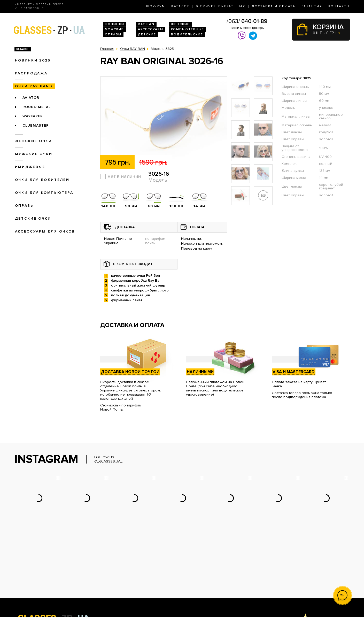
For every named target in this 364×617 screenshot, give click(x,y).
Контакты (339, 6)
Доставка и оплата (274, 6)
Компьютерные (188, 29)
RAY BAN (146, 24)
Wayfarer (33, 116)
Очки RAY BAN (32, 86)
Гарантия (312, 6)
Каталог (180, 6)
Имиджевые (30, 167)
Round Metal (37, 107)
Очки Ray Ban (112, 571)
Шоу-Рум (156, 6)
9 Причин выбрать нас (221, 6)
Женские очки (33, 141)
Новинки (115, 24)
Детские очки (33, 218)
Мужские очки (34, 154)
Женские (180, 24)
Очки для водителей (42, 180)
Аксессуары (151, 29)
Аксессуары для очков (45, 231)
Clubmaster (36, 125)
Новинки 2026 (113, 566)
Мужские (114, 29)
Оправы (113, 34)
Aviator (31, 98)
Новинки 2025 (33, 60)
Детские (147, 34)
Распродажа (31, 73)
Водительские (187, 34)
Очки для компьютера (44, 193)
